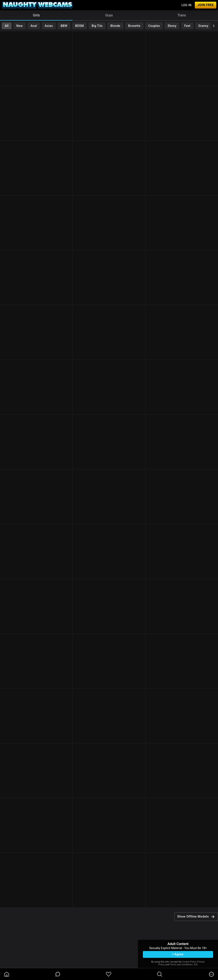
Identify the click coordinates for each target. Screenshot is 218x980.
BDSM (80, 26)
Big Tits (97, 26)
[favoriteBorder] (109, 974)
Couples (154, 26)
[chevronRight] (214, 26)
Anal (34, 26)
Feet (187, 26)
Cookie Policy (189, 962)
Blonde (115, 26)
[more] (211, 974)
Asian (49, 26)
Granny (203, 26)
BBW (64, 26)
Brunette (134, 26)
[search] (160, 974)
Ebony (172, 26)
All (7, 26)
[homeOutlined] (7, 974)
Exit (196, 965)
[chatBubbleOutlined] (58, 974)
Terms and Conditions (181, 965)
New (19, 26)
